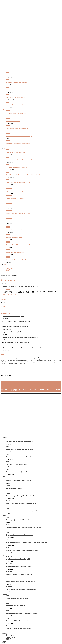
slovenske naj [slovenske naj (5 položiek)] (54, 360)
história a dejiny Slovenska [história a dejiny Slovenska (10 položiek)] (16, 358)
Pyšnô (4, 148)
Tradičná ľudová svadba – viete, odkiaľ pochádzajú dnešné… (18, 221)
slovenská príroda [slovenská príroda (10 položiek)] (14, 362)
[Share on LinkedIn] (17, 295)
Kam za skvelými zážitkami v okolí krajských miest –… (17, 75)
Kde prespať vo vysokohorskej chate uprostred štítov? (17, 82)
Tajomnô (5, 110)
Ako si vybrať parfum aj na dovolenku (14, 237)
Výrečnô (5, 226)
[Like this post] (4, 295)
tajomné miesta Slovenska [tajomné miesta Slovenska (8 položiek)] (45, 362)
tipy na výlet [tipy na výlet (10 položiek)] (53, 362)
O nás (7, 266)
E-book (4, 272)
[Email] (9, 392)
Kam (4, 273)
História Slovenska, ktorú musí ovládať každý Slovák (16, 327)
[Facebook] (2, 392)
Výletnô (5, 71)
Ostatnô (5, 265)
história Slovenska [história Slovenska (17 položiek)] (27, 358)
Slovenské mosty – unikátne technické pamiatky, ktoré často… (19, 182)
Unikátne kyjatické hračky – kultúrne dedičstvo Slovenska (18, 214)
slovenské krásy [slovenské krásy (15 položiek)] (22, 362)
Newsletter (8, 269)
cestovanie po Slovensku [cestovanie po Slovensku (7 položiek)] (5, 358)
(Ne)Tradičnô (5, 187)
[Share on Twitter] (10, 295)
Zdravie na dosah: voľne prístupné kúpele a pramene (22, 286)
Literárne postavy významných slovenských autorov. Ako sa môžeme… (20, 160)
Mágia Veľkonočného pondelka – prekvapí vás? (16, 191)
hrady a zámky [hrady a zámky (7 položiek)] (35, 358)
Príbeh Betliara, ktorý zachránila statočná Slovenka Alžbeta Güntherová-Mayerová (23, 175)
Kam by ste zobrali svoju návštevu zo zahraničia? (16, 90)
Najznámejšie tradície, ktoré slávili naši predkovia (16, 206)
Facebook (3, 302)
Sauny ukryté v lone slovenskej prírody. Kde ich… (16, 105)
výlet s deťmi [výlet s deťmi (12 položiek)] (23, 363)
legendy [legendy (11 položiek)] (8, 360)
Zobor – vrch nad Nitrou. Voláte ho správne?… (16, 97)
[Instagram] (6, 392)
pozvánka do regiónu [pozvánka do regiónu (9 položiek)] (21, 360)
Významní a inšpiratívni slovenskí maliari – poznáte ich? (16, 342)
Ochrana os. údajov (26, 394)
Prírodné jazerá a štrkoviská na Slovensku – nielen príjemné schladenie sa (20, 337)
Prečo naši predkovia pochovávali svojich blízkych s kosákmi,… (19, 136)
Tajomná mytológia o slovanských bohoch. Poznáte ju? (17, 129)
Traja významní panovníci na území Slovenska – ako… (17, 167)
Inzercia (7, 271)
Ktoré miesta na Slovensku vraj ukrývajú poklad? (16, 114)
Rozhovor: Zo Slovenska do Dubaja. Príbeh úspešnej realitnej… (19, 245)
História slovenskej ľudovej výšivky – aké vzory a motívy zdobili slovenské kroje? (22, 348)
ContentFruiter (18, 394)
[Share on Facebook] (6, 295)
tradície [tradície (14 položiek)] (8, 363)
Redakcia (8, 289)
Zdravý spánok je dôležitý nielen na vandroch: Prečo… (17, 260)
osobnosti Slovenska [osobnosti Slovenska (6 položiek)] (13, 360)
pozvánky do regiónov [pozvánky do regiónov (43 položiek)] (35, 360)
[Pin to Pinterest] (13, 295)
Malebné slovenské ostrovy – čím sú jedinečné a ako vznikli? (17, 321)
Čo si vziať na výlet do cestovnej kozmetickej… (16, 252)
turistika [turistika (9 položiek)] (18, 363)
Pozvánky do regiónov (10, 268)
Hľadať (15, 275)
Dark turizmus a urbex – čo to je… (13, 121)
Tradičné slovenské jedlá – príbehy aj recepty (14, 316)
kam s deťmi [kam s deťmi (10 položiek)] (51, 358)
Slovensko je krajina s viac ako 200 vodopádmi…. (16, 152)
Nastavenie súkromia (34, 394)
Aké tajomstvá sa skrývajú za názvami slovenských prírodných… (19, 144)
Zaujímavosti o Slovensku (10, 267)
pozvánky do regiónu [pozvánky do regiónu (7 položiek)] (48, 360)
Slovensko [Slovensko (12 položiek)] (7, 362)
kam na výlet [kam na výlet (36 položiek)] (43, 358)
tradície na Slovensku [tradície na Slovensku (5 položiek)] (13, 364)
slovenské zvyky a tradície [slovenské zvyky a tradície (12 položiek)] (33, 362)
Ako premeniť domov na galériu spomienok (15, 230)
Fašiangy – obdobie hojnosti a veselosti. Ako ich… (16, 199)
